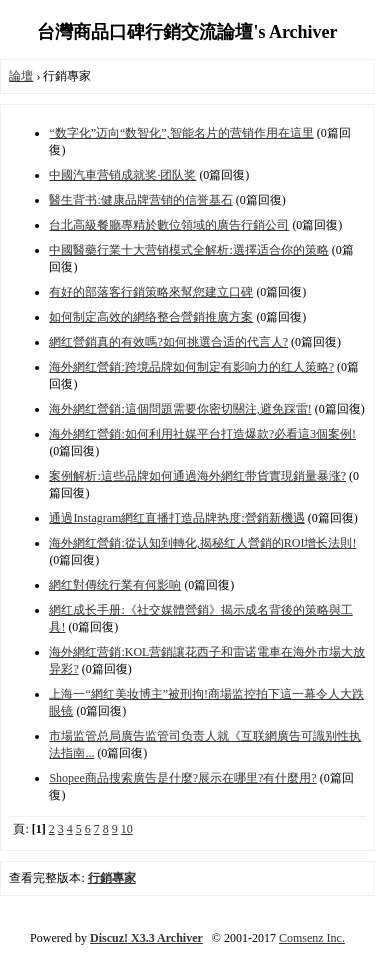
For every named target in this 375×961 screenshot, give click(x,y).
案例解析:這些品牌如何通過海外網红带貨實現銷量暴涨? (197, 476)
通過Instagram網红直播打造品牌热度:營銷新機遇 (176, 518)
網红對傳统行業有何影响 (115, 585)
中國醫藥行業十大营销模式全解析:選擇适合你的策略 (188, 250)
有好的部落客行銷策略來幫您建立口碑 (151, 292)
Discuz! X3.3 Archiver (146, 938)
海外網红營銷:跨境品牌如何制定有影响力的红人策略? (191, 367)
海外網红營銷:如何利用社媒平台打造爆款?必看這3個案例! (202, 434)
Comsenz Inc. (312, 938)
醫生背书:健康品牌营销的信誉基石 (140, 200)
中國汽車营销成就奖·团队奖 (122, 175)
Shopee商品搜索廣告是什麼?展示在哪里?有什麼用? (182, 778)
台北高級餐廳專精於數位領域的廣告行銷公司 (169, 225)
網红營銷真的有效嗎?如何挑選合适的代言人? (168, 342)
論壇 (21, 76)
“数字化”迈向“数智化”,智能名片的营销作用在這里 (181, 133)
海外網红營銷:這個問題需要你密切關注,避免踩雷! (180, 409)
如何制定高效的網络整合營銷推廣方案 (151, 317)
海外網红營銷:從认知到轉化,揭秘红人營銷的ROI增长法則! (202, 543)
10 (127, 829)
